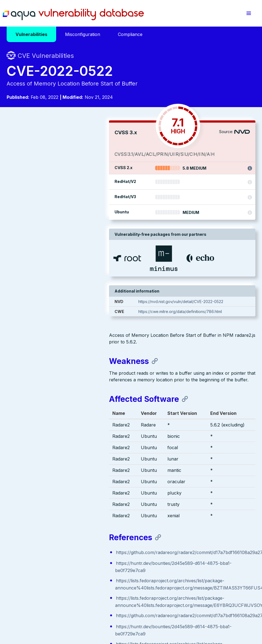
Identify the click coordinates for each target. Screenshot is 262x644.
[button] (249, 13)
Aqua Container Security (38, 545)
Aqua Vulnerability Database (73, 15)
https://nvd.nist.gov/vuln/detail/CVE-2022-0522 (202, 302)
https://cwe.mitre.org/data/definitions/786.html (201, 311)
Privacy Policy (107, 610)
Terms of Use (136, 610)
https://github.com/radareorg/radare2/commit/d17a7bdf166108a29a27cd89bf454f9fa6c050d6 (112, 361)
